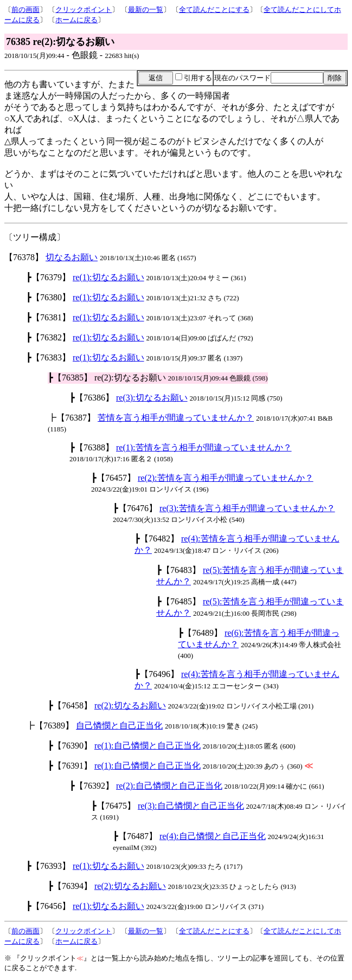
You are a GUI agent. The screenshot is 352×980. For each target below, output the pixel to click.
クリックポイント (84, 9)
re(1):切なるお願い (108, 277)
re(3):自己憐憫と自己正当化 (191, 806)
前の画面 (25, 9)
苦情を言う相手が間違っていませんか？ (176, 418)
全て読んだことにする (214, 9)
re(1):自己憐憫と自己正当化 (148, 746)
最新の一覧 (146, 9)
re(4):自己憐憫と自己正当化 (213, 836)
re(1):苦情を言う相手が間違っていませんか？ (204, 447)
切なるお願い (72, 257)
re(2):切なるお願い (130, 705)
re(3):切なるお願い (152, 398)
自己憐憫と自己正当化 (119, 726)
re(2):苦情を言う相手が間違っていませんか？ (226, 478)
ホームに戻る (76, 20)
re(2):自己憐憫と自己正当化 (169, 786)
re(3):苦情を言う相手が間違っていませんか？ (247, 508)
